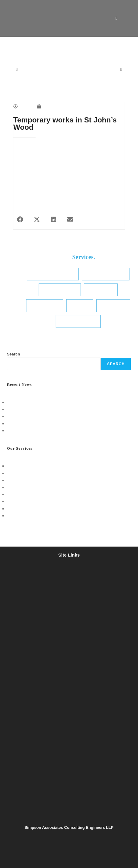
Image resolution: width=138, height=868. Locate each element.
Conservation (113, 305)
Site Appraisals (45, 305)
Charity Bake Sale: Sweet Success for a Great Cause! (54, 424)
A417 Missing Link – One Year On (37, 431)
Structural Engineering (53, 274)
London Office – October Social (34, 402)
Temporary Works (60, 290)
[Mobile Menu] (124, 18)
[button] (20, 219)
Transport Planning (78, 321)
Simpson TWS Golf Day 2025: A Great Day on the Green (57, 416)
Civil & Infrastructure (106, 274)
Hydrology (80, 305)
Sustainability (101, 290)
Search (14, 354)
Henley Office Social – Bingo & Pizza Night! (45, 409)
